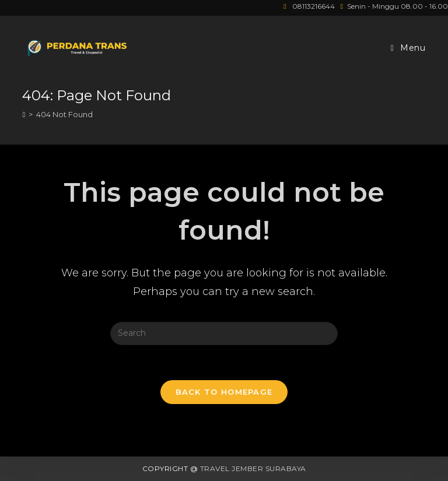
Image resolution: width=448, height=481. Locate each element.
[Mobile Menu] (408, 48)
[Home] (24, 114)
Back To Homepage (224, 392)
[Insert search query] (224, 333)
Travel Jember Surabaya (253, 468)
